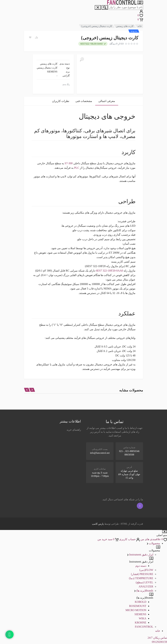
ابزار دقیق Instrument (140, 555)
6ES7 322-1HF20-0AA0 (109, 271)
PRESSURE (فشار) (142, 574)
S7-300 (69, 163)
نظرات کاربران (61, 101)
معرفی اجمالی (107, 101)
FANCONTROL (144, 627)
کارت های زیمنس (125, 26)
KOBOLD (141, 602)
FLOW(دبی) (146, 570)
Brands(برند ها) (144, 591)
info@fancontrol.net (100, 453)
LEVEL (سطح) (144, 582)
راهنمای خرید (74, 430)
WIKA (143, 618)
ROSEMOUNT (138, 606)
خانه (140, 26)
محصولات (154, 543)
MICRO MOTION (136, 610)
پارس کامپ (98, 524)
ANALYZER (146, 586)
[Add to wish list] (30, 37)
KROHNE (141, 623)
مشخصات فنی (84, 101)
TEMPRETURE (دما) (141, 578)
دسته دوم (141, 566)
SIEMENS (140, 614)
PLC (77, 168)
